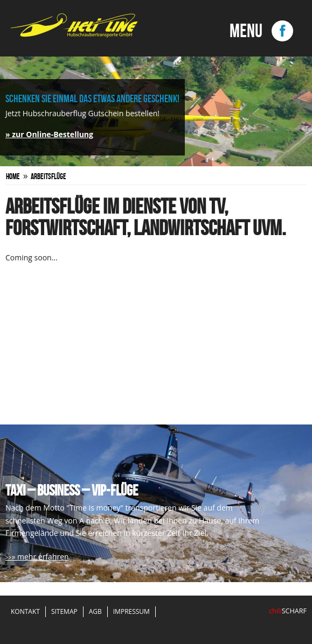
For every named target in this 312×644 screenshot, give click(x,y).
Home (13, 176)
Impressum (131, 611)
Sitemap (64, 611)
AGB (95, 611)
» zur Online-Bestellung (49, 134)
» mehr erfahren (40, 557)
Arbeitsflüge (48, 176)
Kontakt (25, 611)
